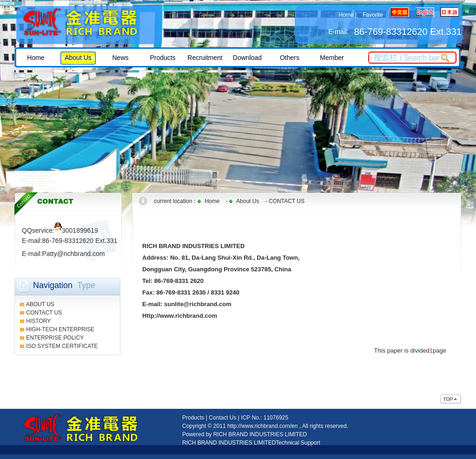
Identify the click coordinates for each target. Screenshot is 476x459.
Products (193, 418)
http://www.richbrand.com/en (262, 426)
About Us (248, 201)
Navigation (53, 285)
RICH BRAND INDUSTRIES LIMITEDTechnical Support (251, 443)
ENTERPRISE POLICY (55, 338)
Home (346, 15)
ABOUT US (40, 304)
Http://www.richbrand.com (180, 316)
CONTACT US (44, 313)
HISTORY (38, 321)
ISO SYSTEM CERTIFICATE (62, 346)
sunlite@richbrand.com (198, 304)
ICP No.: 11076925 (264, 418)
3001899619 (76, 230)
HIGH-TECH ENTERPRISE (60, 329)
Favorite (373, 15)
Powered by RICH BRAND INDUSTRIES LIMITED (245, 434)
